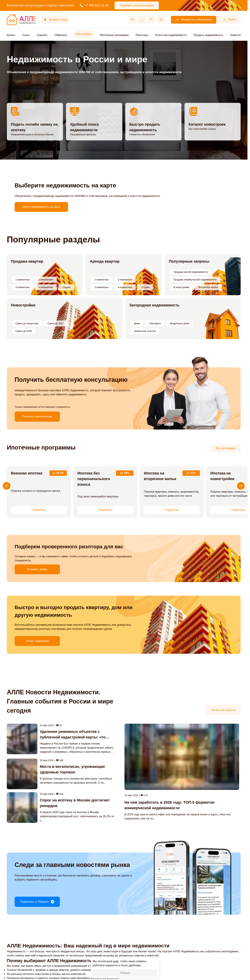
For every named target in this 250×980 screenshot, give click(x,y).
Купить (11, 35)
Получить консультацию (37, 416)
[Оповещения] (161, 20)
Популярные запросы (189, 261)
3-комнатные (23, 287)
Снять (26, 35)
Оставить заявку (37, 569)
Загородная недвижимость (155, 305)
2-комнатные (46, 280)
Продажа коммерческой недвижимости (195, 280)
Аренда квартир (105, 261)
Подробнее (39, 510)
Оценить (42, 35)
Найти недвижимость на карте (41, 207)
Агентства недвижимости (171, 35)
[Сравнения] (142, 20)
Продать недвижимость (208, 35)
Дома (137, 323)
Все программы (226, 448)
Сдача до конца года (27, 323)
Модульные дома (179, 323)
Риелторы (142, 35)
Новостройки (23, 305)
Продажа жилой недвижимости (191, 272)
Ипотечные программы (114, 35)
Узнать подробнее (37, 641)
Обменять (61, 35)
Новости (235, 35)
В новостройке (182, 287)
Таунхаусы (155, 323)
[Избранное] (132, 20)
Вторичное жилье (208, 287)
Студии (66, 287)
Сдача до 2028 (24, 331)
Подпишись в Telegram (37, 902)
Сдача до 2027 (56, 323)
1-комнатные (23, 280)
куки (116, 961)
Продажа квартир (27, 261)
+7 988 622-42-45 (94, 5)
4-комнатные (46, 287)
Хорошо (125, 973)
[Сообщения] (151, 20)
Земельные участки (145, 331)
